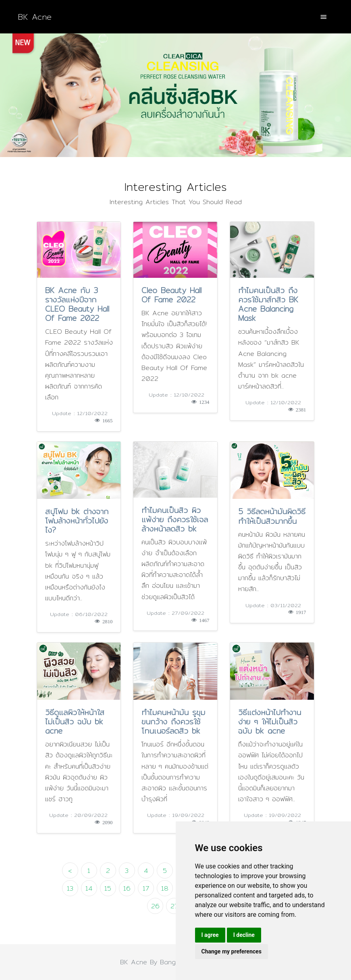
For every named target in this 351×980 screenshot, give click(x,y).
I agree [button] (210, 935)
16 (127, 888)
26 (155, 906)
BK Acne (35, 17)
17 (146, 888)
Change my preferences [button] (232, 951)
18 (165, 888)
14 (89, 888)
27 (174, 906)
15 (108, 888)
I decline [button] (244, 935)
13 (70, 888)
